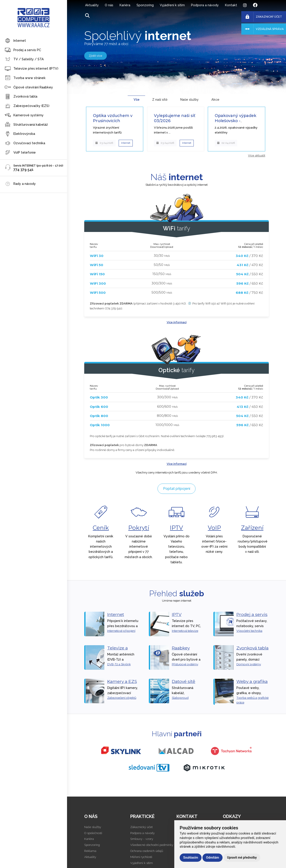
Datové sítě (184, 681)
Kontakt (231, 5)
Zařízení (252, 528)
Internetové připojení (121, 631)
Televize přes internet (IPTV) (31, 69)
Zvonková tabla (21, 97)
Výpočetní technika (249, 631)
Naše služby (93, 827)
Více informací (177, 322)
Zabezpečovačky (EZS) (27, 106)
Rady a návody (25, 184)
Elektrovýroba (20, 134)
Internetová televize (185, 631)
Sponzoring (145, 5)
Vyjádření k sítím (172, 5)
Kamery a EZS (122, 681)
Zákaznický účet (141, 827)
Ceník (101, 528)
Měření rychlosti (141, 857)
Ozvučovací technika (25, 143)
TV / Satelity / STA (24, 59)
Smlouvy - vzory (142, 839)
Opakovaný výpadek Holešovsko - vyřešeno (236, 121)
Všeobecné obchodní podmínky (152, 845)
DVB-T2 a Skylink (119, 664)
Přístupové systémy (185, 664)
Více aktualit (257, 155)
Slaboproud (180, 698)
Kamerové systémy (24, 115)
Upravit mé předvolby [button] (242, 858)
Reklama (90, 851)
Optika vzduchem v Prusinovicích (113, 118)
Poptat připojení (177, 489)
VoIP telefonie (20, 153)
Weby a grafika (252, 681)
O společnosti (93, 833)
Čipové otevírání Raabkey (29, 87)
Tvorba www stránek (25, 78)
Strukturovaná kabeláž (26, 125)
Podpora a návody (205, 5)
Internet (15, 41)
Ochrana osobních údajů (147, 851)
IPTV (176, 528)
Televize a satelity (118, 651)
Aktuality (92, 5)
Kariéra (125, 5)
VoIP (214, 528)
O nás (109, 5)
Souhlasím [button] (191, 858)
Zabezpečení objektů (122, 698)
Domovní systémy (249, 664)
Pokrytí (139, 528)
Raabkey (181, 648)
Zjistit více (96, 55)
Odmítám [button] (212, 858)
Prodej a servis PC (23, 50)
